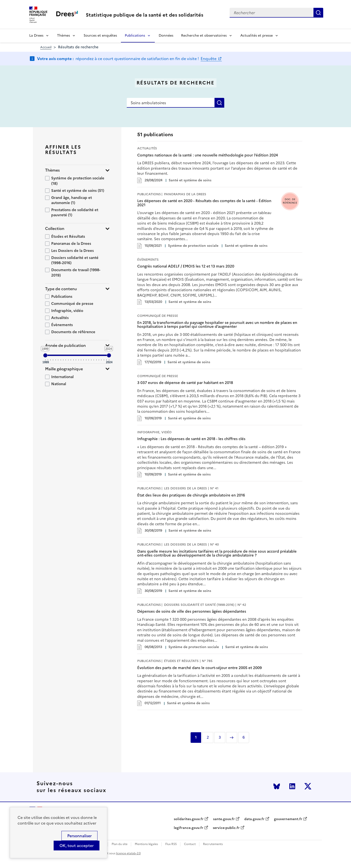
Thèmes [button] (52, 170)
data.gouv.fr (254, 819)
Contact (190, 844)
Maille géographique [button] (64, 369)
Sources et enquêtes (100, 36)
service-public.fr (226, 828)
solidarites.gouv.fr (189, 819)
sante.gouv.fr (224, 819)
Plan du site (120, 844)
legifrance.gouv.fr (189, 828)
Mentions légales (146, 844)
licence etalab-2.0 (128, 853)
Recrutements (213, 844)
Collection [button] (55, 229)
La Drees (36, 36)
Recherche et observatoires (204, 36)
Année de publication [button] (65, 346)
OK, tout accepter (77, 846)
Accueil (46, 47)
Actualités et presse (257, 36)
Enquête (209, 59)
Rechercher (318, 13)
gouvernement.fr (288, 819)
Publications (135, 36)
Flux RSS (171, 844)
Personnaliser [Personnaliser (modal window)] (79, 836)
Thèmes (63, 36)
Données (166, 36)
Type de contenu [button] (61, 289)
